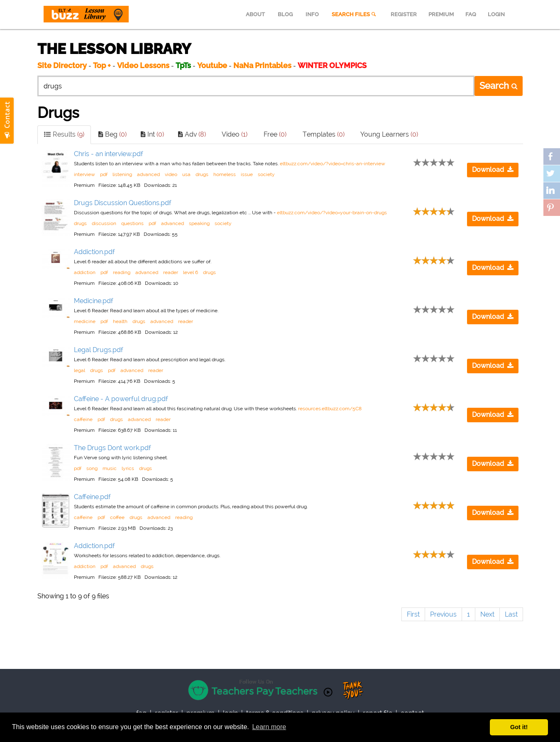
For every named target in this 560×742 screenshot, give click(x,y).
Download (493, 170)
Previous (443, 614)
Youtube (212, 65)
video (171, 174)
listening (122, 174)
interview (84, 174)
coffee (117, 517)
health (120, 321)
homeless (225, 174)
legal (79, 370)
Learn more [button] (269, 727)
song (92, 468)
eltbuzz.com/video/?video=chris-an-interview (333, 164)
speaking (199, 223)
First (413, 614)
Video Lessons (143, 65)
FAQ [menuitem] (471, 14)
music (110, 468)
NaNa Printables (262, 65)
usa (186, 174)
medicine (85, 321)
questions (132, 223)
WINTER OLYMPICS (332, 65)
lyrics (128, 468)
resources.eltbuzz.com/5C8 (330, 409)
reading (122, 272)
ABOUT (255, 14)
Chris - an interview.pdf (109, 154)
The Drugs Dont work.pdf (112, 448)
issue (247, 174)
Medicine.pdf (94, 301)
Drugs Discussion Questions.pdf (123, 203)
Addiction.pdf (94, 252)
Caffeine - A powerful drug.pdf (121, 399)
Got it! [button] (519, 727)
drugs (202, 174)
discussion (104, 223)
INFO (312, 14)
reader (171, 272)
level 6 (191, 272)
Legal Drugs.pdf (99, 350)
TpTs (184, 65)
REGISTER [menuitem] (404, 14)
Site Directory (62, 65)
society (266, 174)
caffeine (83, 419)
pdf (104, 174)
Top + (102, 65)
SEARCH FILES (355, 14)
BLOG (285, 14)
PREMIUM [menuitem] (441, 14)
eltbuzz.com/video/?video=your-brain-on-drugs (332, 213)
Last (511, 614)
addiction (85, 272)
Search (499, 86)
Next (487, 614)
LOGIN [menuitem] (496, 14)
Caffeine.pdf (92, 497)
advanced (148, 174)
